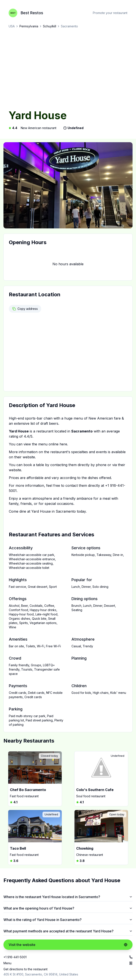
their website (25, 457)
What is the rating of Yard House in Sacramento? (68, 920)
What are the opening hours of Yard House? (68, 908)
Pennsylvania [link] (29, 26)
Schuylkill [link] (50, 26)
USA (12, 26)
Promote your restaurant (110, 13)
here (63, 444)
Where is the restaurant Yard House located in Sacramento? (68, 897)
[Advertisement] (68, 69)
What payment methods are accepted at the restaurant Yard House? (68, 931)
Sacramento (69, 26)
